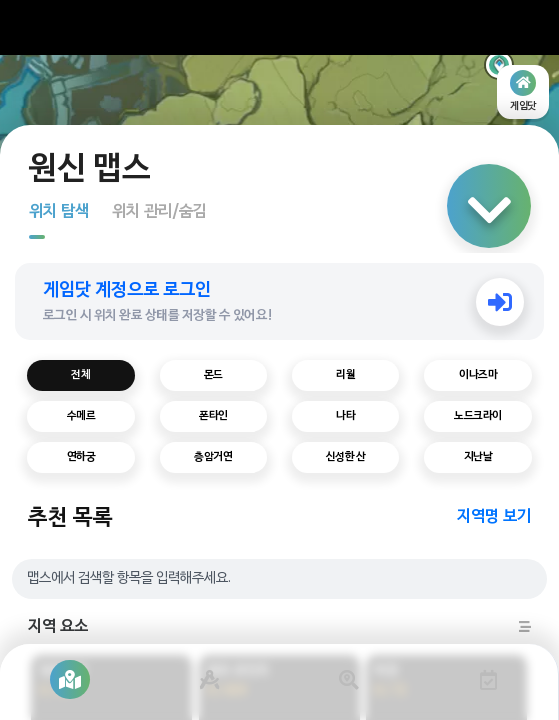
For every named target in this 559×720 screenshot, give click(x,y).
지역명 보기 (494, 517)
